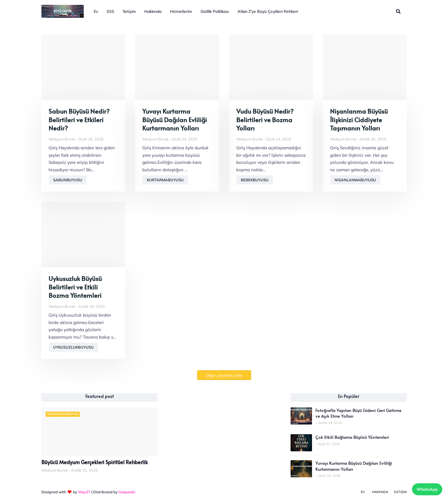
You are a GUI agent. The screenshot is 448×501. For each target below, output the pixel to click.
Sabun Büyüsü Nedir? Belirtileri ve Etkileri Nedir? (79, 120)
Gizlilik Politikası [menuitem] (215, 11)
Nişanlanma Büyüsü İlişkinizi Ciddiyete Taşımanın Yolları (359, 120)
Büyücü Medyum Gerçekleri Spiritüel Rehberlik (95, 462)
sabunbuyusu (68, 180)
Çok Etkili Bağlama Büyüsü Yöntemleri (352, 437)
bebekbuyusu (255, 180)
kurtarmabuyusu (165, 180)
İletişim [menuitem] (129, 11)
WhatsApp (427, 489)
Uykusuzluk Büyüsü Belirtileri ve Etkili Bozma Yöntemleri (75, 287)
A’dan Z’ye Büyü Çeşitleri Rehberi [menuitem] (268, 11)
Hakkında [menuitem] (153, 11)
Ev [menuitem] (96, 11)
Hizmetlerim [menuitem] (181, 11)
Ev (363, 492)
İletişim (400, 492)
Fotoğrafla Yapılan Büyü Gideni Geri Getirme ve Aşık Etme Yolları (358, 413)
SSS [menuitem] (110, 11)
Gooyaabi (127, 492)
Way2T (84, 492)
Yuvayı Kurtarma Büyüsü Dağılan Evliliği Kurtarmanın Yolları (175, 120)
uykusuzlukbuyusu (73, 347)
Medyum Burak (62, 139)
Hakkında (380, 492)
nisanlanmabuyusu (355, 180)
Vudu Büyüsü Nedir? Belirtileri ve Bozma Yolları (265, 120)
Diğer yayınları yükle (224, 375)
